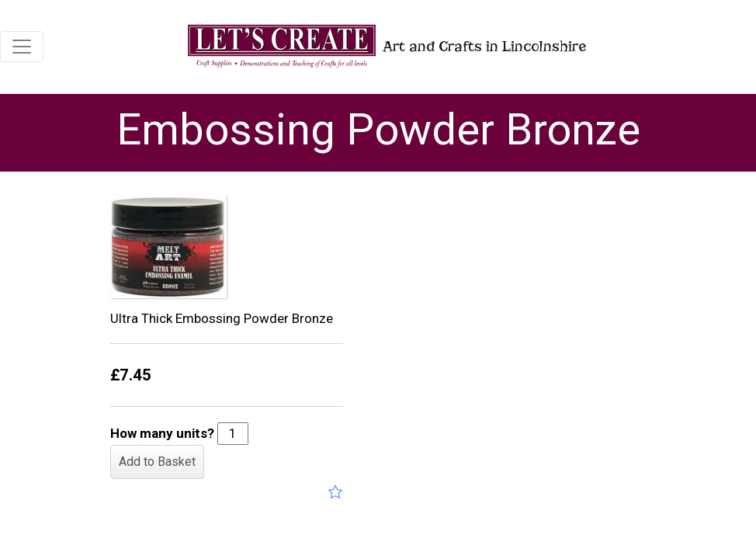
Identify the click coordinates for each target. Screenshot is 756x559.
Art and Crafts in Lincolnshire (385, 46)
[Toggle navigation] (22, 47)
